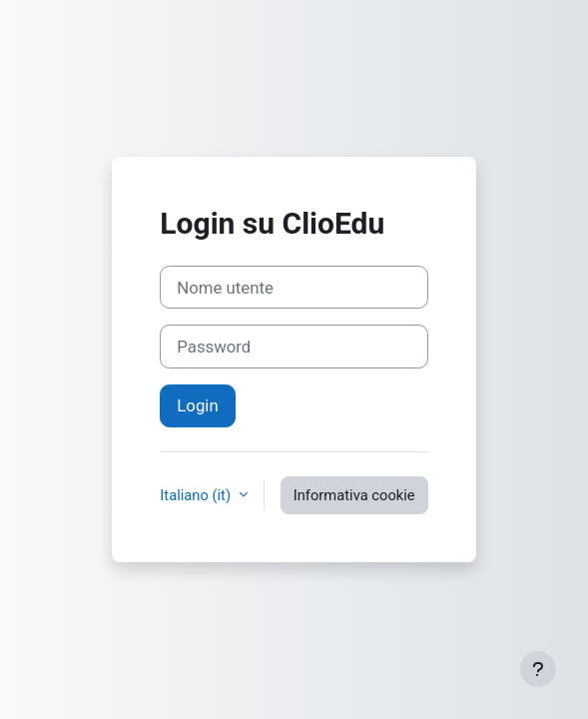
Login (197, 405)
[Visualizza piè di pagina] (538, 669)
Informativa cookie (354, 495)
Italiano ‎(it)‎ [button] (197, 495)
